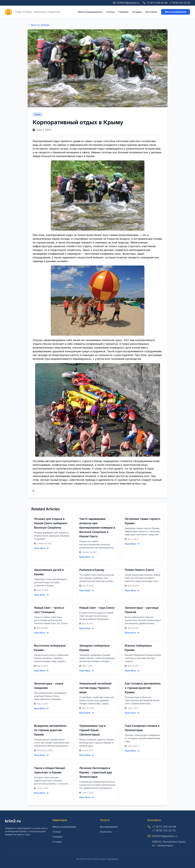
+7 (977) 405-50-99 (157, 3)
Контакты (151, 12)
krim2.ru (13, 821)
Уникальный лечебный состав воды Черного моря (95, 688)
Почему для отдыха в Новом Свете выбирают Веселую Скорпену (51, 523)
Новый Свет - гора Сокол (97, 608)
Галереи (123, 12)
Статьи (110, 12)
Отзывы (137, 12)
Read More (41, 548)
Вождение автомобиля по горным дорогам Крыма (50, 730)
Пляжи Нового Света (139, 570)
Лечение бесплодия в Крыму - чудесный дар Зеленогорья (96, 772)
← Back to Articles (38, 25)
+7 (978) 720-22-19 (180, 3)
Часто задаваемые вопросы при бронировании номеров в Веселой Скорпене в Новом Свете (97, 528)
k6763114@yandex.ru (165, 836)
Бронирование (109, 827)
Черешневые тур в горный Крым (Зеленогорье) (93, 730)
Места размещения (90, 12)
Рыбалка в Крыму (92, 570)
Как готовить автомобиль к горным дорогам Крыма (143, 688)
